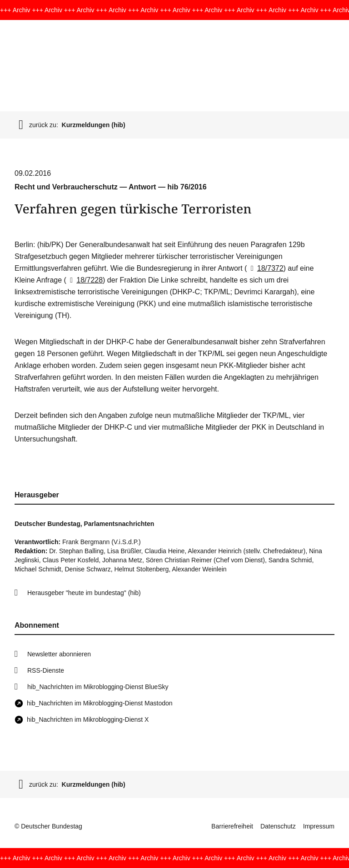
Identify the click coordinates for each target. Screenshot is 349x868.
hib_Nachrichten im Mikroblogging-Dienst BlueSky (98, 687)
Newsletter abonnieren (59, 654)
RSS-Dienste (46, 670)
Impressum (319, 826)
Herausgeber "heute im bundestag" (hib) (84, 593)
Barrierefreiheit (232, 826)
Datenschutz (278, 826)
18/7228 (85, 280)
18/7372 (265, 268)
